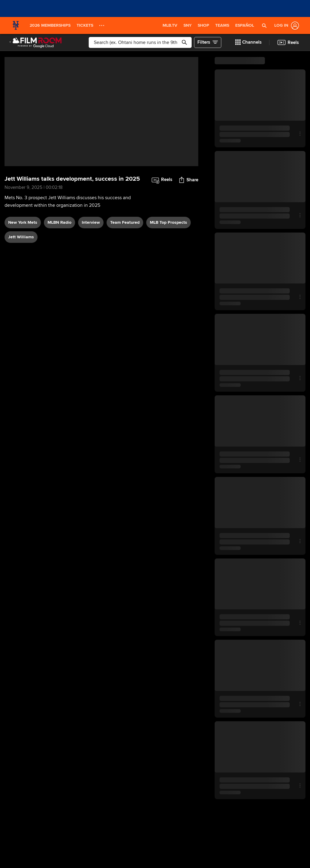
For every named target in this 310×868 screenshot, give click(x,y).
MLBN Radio (59, 222)
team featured (125, 222)
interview (91, 222)
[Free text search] (140, 42)
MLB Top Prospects (168, 222)
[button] (264, 25)
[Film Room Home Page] (36, 42)
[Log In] (285, 26)
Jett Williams (21, 237)
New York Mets (23, 222)
